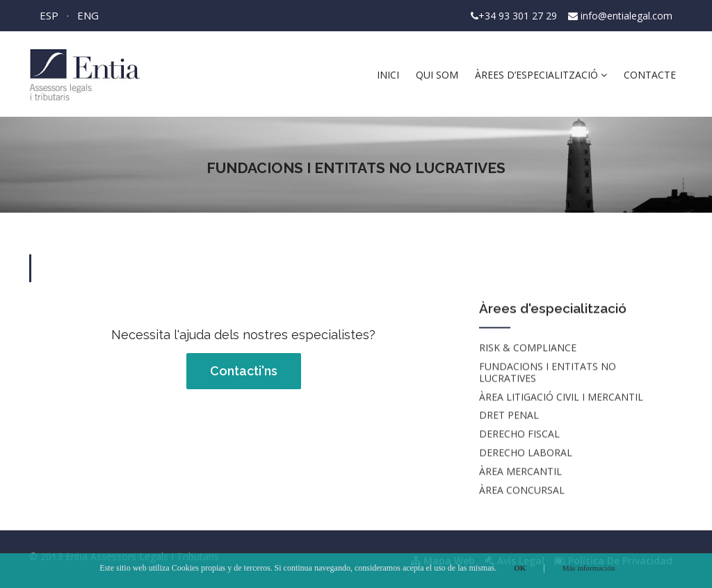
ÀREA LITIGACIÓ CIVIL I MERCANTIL (561, 397)
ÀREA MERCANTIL (520, 472)
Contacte (650, 75)
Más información (589, 568)
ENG (88, 15)
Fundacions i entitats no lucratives (548, 373)
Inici (388, 75)
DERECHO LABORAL (526, 453)
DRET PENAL (509, 416)
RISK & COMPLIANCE (528, 349)
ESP (49, 15)
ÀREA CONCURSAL (522, 490)
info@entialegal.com (626, 16)
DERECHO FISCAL (519, 435)
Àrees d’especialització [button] (541, 75)
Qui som (437, 75)
